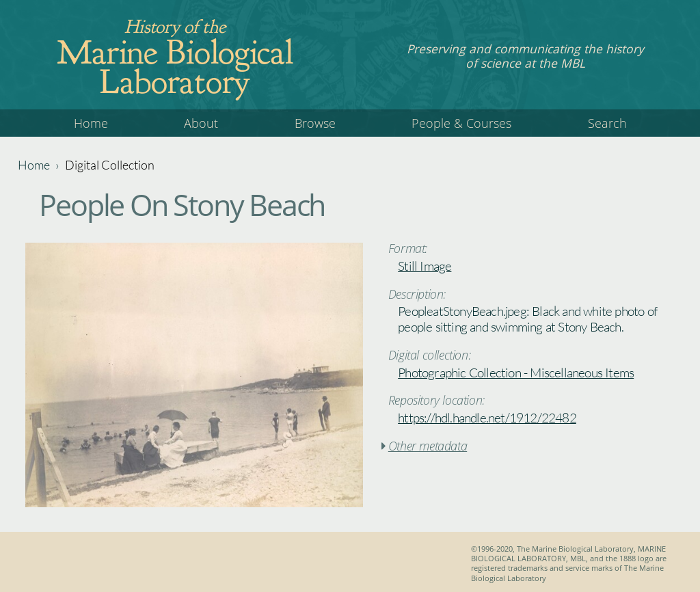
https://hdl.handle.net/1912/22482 (487, 418)
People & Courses (461, 123)
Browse (315, 123)
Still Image (425, 266)
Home (91, 123)
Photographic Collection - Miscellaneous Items (516, 373)
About (201, 123)
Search (607, 123)
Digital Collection (110, 165)
